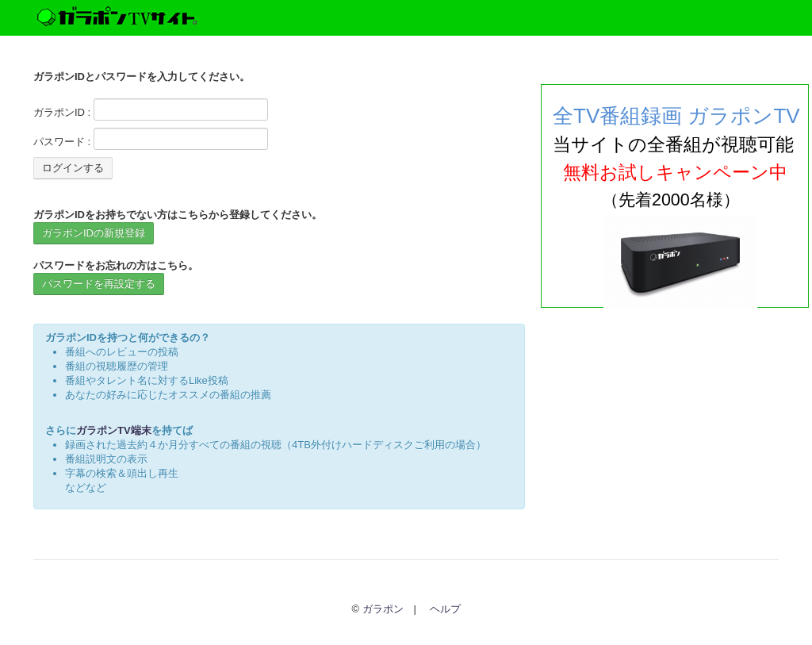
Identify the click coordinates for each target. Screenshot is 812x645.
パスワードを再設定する (99, 284)
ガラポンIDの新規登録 (94, 233)
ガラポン (383, 609)
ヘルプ (445, 609)
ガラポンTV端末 (114, 430)
